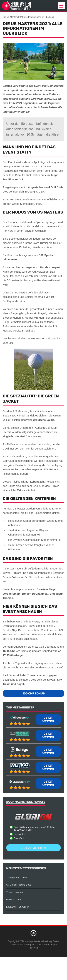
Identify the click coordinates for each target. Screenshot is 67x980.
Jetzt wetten (48, 720)
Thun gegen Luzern (16, 878)
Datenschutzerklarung (21, 945)
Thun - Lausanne (15, 892)
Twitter (56, 941)
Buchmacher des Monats (26, 802)
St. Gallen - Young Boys (19, 885)
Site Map (35, 945)
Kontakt (44, 945)
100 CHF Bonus (34, 693)
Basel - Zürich (13, 899)
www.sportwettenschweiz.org (39, 941)
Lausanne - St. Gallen (18, 907)
